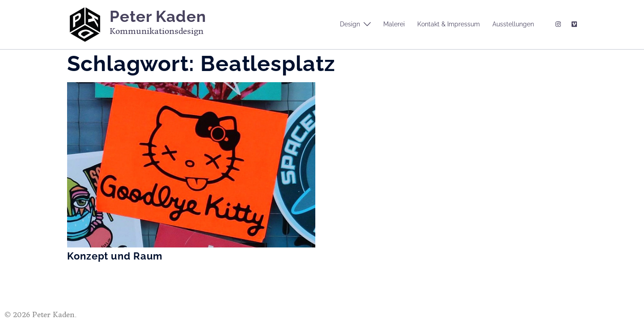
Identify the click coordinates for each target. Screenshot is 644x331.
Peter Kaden (158, 16)
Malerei (394, 24)
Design (350, 24)
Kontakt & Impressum (449, 24)
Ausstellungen (513, 24)
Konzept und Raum (115, 256)
